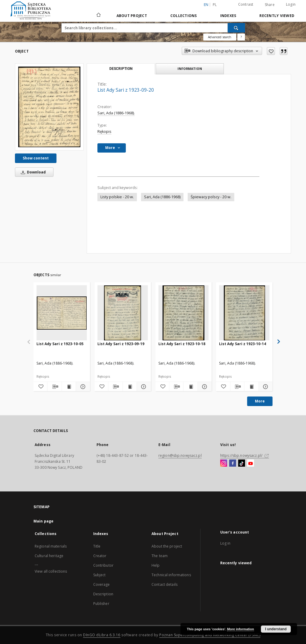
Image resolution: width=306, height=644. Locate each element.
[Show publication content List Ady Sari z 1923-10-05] (69, 387)
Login (291, 4)
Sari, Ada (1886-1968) (162, 197)
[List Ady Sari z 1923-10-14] (244, 313)
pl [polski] (215, 5)
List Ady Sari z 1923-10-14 (242, 344)
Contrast (246, 4)
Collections (184, 16)
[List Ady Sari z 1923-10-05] (62, 313)
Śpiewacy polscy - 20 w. (211, 197)
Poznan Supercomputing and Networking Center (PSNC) (210, 635)
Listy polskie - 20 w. (117, 197)
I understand (276, 629)
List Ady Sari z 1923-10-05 (60, 344)
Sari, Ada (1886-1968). (116, 113)
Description (103, 594)
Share (270, 5)
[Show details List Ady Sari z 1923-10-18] (204, 387)
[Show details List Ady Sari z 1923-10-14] (265, 387)
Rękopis (104, 132)
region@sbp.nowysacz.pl (180, 455)
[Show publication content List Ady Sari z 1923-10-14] (251, 387)
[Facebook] (233, 463)
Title (97, 546)
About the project (167, 546)
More (260, 401)
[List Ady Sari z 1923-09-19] (123, 313)
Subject (100, 575)
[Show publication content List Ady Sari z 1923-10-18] (190, 387)
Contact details (165, 584)
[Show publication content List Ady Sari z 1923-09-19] (130, 387)
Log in (225, 543)
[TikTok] (242, 463)
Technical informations (171, 575)
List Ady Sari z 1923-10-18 (182, 344)
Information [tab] (190, 69)
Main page (43, 521)
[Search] (236, 28)
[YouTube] (251, 463)
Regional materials (51, 546)
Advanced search (220, 37)
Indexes (228, 16)
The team (160, 556)
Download (32, 172)
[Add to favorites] (271, 51)
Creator (100, 556)
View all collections (51, 571)
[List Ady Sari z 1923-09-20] (49, 107)
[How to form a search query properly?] (241, 37)
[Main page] (98, 16)
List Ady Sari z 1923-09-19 (121, 344)
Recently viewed (277, 16)
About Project (132, 16)
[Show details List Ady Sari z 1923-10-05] (82, 387)
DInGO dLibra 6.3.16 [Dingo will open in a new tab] (102, 635)
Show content (36, 158)
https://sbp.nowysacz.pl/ (245, 455)
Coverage (102, 584)
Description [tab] (121, 69)
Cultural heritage (49, 556)
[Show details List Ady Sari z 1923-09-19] (143, 387)
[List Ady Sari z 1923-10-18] (184, 313)
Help (156, 565)
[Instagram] (224, 463)
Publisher (101, 604)
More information (241, 629)
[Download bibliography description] (54, 387)
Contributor (103, 565)
